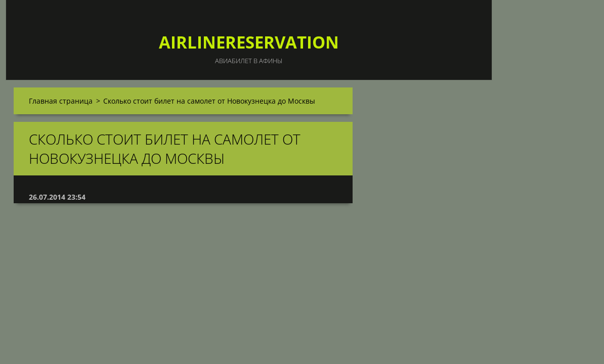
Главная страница (61, 101)
